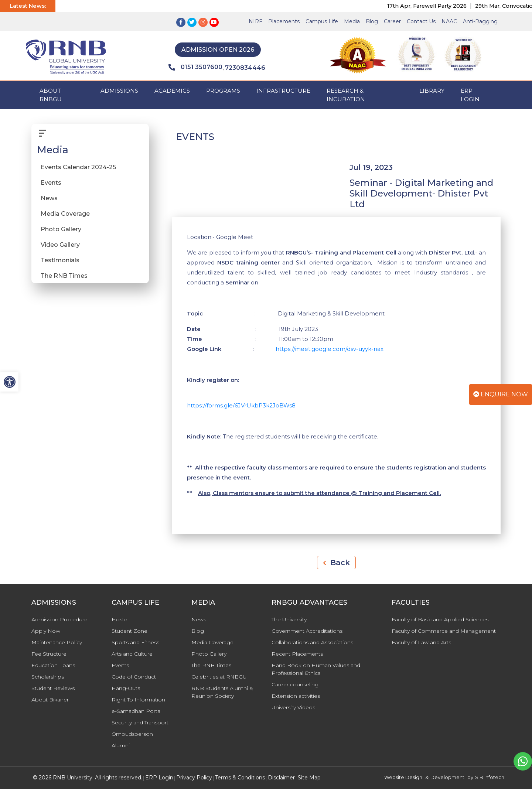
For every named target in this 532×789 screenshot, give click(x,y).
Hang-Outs (126, 688)
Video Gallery (60, 245)
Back (336, 563)
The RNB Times (64, 276)
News (49, 198)
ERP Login (470, 95)
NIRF (255, 21)
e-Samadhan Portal (137, 711)
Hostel (120, 619)
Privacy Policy (194, 778)
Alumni (121, 745)
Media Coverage (65, 214)
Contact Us (421, 21)
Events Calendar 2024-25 (78, 167)
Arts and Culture (132, 654)
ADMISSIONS (119, 91)
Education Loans (53, 665)
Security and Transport (140, 723)
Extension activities (296, 696)
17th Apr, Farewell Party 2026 (440, 6)
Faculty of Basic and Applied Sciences (440, 619)
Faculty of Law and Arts (421, 642)
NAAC (449, 21)
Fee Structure (49, 654)
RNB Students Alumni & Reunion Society (222, 692)
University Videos (293, 707)
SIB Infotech (490, 777)
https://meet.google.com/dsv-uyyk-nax (330, 349)
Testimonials (60, 260)
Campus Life (322, 21)
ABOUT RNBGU (51, 95)
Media (352, 21)
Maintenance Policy (57, 642)
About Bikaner (50, 700)
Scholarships (48, 677)
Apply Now (46, 631)
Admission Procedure (59, 619)
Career (392, 21)
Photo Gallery (61, 229)
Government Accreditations (307, 631)
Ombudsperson (132, 734)
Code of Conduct (134, 677)
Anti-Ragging (480, 21)
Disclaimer (281, 778)
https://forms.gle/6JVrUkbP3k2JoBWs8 (241, 405)
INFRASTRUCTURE (283, 91)
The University (289, 619)
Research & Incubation (346, 95)
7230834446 (245, 68)
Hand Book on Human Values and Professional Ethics (316, 669)
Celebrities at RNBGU (219, 677)
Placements (284, 21)
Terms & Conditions (240, 778)
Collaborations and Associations (312, 642)
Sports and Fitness (135, 642)
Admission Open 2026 (218, 50)
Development (447, 777)
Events (51, 183)
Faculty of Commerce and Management (444, 631)
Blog (372, 21)
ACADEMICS (172, 91)
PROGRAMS (223, 91)
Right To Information (138, 700)
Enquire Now (501, 394)
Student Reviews (53, 688)
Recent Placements (297, 654)
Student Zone (129, 631)
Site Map (309, 778)
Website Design (403, 777)
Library (432, 91)
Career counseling (295, 684)
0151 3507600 (195, 67)
